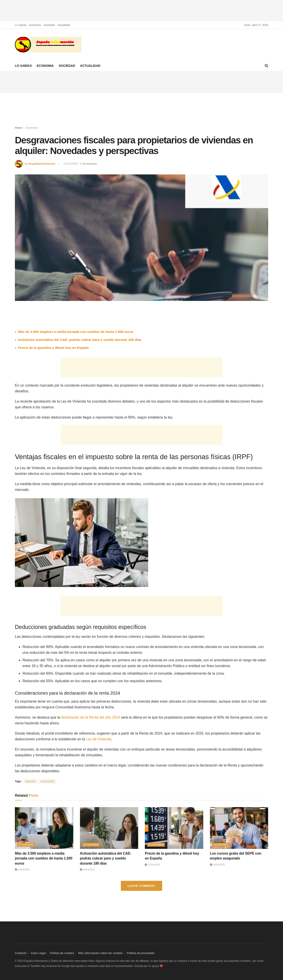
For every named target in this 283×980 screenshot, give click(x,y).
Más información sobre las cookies (100, 953)
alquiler (31, 781)
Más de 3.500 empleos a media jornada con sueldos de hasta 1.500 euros (76, 332)
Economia (35, 25)
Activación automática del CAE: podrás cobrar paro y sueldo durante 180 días (80, 340)
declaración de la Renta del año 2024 (91, 717)
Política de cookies (62, 953)
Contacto (21, 953)
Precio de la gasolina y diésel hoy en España (54, 348)
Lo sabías (21, 25)
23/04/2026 (87, 869)
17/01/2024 (71, 164)
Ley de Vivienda (99, 739)
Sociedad (49, 25)
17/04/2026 (152, 865)
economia (48, 781)
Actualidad (64, 25)
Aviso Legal (38, 953)
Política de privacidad (141, 953)
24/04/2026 (22, 869)
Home (18, 128)
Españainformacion (42, 164)
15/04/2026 (217, 865)
